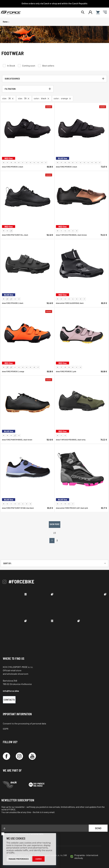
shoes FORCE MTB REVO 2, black (13, 167)
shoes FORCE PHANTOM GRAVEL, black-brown (17, 440)
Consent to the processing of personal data (24, 723)
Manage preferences (19, 859)
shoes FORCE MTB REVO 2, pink (66, 371)
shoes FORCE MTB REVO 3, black (66, 167)
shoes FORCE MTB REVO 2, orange (13, 371)
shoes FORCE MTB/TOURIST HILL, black (15, 235)
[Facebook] (6, 756)
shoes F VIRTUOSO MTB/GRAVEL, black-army (71, 440)
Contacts (9, 700)
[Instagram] (19, 756)
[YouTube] (32, 756)
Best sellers (48, 66)
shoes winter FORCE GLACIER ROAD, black (70, 303)
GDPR (6, 729)
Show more (55, 524)
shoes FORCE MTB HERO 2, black (13, 303)
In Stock (11, 66)
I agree (38, 859)
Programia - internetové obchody (86, 857)
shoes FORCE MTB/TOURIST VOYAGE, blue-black (18, 508)
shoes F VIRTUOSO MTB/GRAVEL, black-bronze (71, 235)
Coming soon (29, 66)
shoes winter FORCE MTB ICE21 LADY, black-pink (72, 508)
